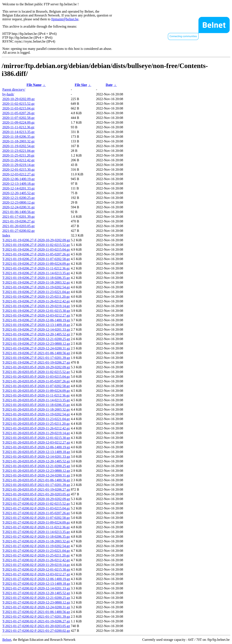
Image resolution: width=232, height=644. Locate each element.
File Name (34, 85)
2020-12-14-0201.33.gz (18, 188)
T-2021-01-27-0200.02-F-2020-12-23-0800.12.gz (36, 602)
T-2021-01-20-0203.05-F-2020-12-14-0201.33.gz (36, 457)
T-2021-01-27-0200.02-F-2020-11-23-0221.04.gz (36, 551)
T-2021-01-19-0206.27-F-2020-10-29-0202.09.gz (36, 240)
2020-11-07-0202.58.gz (18, 118)
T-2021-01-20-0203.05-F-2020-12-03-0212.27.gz (36, 442)
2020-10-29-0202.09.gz (18, 99)
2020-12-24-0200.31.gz (18, 207)
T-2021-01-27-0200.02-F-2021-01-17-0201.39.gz (36, 617)
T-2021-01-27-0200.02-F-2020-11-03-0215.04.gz (36, 508)
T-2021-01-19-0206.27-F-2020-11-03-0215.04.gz (36, 249)
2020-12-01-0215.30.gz (18, 170)
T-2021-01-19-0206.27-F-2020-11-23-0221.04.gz (36, 292)
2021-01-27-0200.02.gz (18, 231)
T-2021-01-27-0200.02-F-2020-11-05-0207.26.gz (36, 513)
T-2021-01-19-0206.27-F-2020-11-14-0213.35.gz (36, 273)
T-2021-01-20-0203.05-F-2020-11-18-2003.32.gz (36, 409)
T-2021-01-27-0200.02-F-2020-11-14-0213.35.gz (36, 532)
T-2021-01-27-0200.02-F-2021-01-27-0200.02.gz (36, 631)
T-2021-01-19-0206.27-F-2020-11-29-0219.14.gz (36, 306)
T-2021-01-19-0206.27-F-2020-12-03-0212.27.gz (36, 315)
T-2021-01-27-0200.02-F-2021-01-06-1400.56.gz (36, 612)
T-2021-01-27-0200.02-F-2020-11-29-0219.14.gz (36, 565)
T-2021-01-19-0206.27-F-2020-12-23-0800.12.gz (36, 344)
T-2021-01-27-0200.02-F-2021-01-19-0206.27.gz (36, 621)
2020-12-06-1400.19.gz (18, 179)
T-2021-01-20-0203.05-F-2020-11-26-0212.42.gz (36, 428)
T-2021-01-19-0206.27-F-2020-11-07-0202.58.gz (36, 259)
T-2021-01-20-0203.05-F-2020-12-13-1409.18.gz (36, 452)
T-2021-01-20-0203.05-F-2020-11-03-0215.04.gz (36, 377)
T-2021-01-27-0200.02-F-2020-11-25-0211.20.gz (36, 555)
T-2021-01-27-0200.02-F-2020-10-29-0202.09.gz (36, 499)
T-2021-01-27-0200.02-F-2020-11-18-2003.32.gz (36, 541)
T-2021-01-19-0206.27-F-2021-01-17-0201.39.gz (36, 358)
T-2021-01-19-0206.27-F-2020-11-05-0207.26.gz (36, 254)
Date (109, 85)
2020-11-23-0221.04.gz (18, 151)
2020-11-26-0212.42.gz (18, 160)
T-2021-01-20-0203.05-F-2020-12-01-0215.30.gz (36, 438)
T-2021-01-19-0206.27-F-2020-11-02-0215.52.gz (36, 245)
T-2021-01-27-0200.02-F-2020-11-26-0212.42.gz (36, 560)
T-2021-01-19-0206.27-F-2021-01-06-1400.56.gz (36, 353)
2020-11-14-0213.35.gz (18, 132)
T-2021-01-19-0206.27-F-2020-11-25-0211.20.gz (36, 297)
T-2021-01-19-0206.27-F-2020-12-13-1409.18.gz (36, 325)
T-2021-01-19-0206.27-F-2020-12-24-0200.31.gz (36, 348)
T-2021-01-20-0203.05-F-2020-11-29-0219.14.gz (36, 433)
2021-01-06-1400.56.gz (18, 212)
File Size (81, 85)
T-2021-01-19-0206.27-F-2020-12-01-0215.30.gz (36, 311)
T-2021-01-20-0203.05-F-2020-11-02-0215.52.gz (36, 372)
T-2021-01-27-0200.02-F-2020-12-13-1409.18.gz (36, 584)
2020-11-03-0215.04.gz (18, 108)
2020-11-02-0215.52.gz (18, 104)
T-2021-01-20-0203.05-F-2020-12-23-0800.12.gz (36, 471)
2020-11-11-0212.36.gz (18, 127)
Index (6, 235)
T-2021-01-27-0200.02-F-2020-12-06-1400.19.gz (36, 579)
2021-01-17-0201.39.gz (18, 217)
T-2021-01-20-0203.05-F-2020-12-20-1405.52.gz (36, 461)
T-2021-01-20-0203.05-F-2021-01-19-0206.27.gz (36, 489)
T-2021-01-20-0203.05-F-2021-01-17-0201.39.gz (36, 485)
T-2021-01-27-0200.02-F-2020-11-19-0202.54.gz (36, 546)
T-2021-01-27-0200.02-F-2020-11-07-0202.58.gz (36, 518)
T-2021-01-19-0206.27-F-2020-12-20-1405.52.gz (36, 334)
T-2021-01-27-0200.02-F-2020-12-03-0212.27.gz (36, 574)
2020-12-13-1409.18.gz (18, 184)
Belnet (7, 640)
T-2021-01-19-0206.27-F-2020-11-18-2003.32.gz (36, 282)
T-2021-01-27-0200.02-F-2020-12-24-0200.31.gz (36, 607)
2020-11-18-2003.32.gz (18, 141)
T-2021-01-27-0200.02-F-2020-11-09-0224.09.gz (36, 522)
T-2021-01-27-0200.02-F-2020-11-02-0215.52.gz (36, 504)
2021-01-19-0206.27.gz (18, 221)
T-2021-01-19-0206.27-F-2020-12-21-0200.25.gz (36, 339)
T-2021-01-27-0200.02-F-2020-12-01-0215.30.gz (36, 569)
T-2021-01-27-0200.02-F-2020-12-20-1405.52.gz (36, 593)
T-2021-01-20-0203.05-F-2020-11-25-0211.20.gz (36, 424)
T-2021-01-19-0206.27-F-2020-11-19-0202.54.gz (36, 287)
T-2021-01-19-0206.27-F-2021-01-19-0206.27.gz (36, 362)
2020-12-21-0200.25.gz (18, 198)
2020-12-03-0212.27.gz (18, 174)
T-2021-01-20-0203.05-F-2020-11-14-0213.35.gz (36, 400)
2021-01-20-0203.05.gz (18, 226)
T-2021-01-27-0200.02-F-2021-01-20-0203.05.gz (36, 626)
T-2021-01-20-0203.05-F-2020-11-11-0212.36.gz (36, 395)
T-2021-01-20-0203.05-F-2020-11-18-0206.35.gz (36, 405)
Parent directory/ (14, 90)
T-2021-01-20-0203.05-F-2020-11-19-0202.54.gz (36, 414)
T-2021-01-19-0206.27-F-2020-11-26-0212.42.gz (36, 301)
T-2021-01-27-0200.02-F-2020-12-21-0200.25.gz (36, 598)
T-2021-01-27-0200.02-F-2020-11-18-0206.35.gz (36, 537)
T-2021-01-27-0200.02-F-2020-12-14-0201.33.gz (36, 588)
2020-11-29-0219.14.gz (18, 165)
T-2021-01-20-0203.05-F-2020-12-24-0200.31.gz (36, 475)
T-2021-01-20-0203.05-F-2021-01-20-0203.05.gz (36, 494)
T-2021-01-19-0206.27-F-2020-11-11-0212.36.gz (36, 268)
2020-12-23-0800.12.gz (18, 202)
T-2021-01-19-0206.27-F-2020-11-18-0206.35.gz (36, 278)
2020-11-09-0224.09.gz (18, 122)
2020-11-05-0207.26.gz (18, 113)
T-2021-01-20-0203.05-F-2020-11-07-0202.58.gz (36, 386)
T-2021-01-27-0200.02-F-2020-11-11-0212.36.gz (36, 527)
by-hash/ (8, 94)
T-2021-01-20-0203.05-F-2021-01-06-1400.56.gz (36, 480)
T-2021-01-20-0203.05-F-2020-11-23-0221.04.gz (36, 419)
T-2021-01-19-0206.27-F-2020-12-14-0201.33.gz (36, 329)
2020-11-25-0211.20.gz (18, 155)
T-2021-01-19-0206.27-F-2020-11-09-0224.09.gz (36, 264)
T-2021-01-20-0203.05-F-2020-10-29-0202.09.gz (36, 367)
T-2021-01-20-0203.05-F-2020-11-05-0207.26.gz (36, 381)
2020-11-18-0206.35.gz (18, 137)
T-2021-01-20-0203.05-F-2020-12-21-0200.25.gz (36, 466)
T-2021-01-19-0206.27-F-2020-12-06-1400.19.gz (36, 320)
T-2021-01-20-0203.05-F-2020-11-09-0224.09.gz (36, 391)
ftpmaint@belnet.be (65, 19)
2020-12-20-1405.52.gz (18, 193)
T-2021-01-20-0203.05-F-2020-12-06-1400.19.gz (36, 447)
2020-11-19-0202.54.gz (18, 146)
